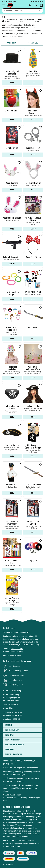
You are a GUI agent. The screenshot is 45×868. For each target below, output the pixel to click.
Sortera (34, 43)
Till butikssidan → (11, 704)
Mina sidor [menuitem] (9, 749)
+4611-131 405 (17, 649)
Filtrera (13, 43)
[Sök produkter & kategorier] (20, 11)
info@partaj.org (38, 1)
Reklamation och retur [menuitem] (15, 745)
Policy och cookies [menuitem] (13, 740)
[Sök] (40, 11)
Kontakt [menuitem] (9, 725)
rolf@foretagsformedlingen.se (27, 843)
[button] (3, 5)
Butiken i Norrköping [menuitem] (14, 754)
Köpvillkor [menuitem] (10, 735)
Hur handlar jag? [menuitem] (12, 730)
